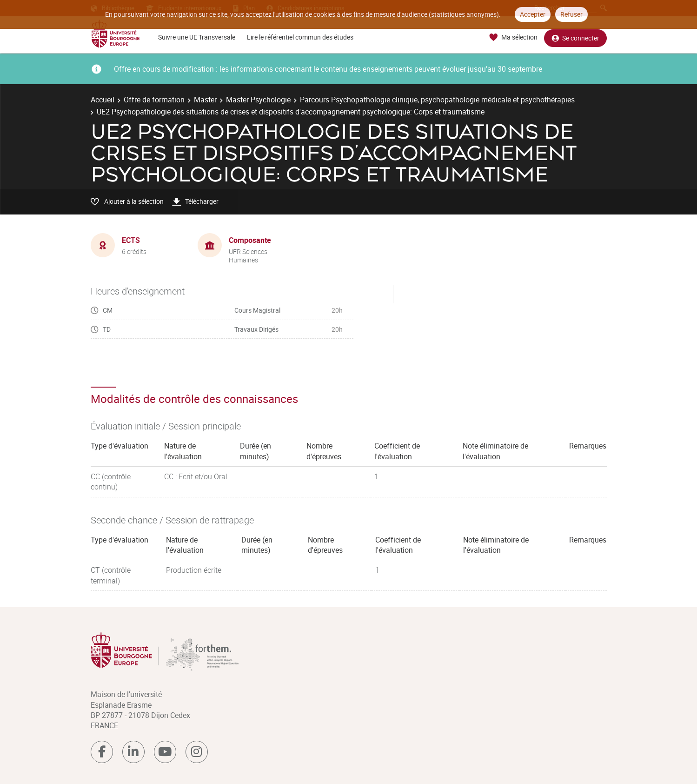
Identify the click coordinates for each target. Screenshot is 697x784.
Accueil (103, 100)
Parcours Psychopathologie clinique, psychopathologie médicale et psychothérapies (437, 100)
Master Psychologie (258, 100)
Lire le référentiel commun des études (300, 37)
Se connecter (575, 37)
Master (205, 100)
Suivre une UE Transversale (197, 37)
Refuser (571, 14)
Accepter (533, 14)
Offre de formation (154, 100)
